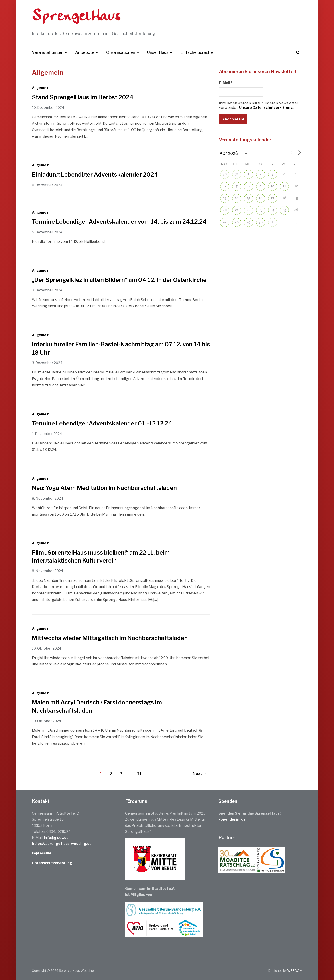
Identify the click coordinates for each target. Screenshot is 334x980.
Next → (200, 774)
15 (248, 198)
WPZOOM (295, 971)
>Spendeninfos (232, 819)
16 (260, 198)
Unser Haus (158, 52)
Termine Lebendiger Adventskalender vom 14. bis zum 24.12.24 (119, 222)
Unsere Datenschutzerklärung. (266, 108)
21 (237, 210)
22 (249, 210)
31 (139, 774)
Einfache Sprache (197, 52)
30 (225, 174)
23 (261, 210)
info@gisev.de (56, 838)
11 (284, 186)
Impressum (41, 853)
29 (248, 222)
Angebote (85, 52)
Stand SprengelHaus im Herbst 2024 (83, 97)
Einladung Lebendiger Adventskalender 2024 (95, 174)
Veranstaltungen (48, 52)
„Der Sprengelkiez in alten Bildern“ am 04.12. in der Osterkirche (119, 280)
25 (284, 210)
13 (225, 198)
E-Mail (226, 83)
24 (273, 210)
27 (225, 222)
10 (272, 186)
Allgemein (41, 88)
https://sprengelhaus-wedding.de (62, 844)
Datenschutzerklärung (52, 863)
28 (237, 222)
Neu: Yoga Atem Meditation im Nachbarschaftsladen (104, 488)
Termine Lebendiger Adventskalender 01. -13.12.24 (102, 423)
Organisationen (121, 52)
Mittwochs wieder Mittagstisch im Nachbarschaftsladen (110, 638)
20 (225, 210)
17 (272, 198)
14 (237, 198)
